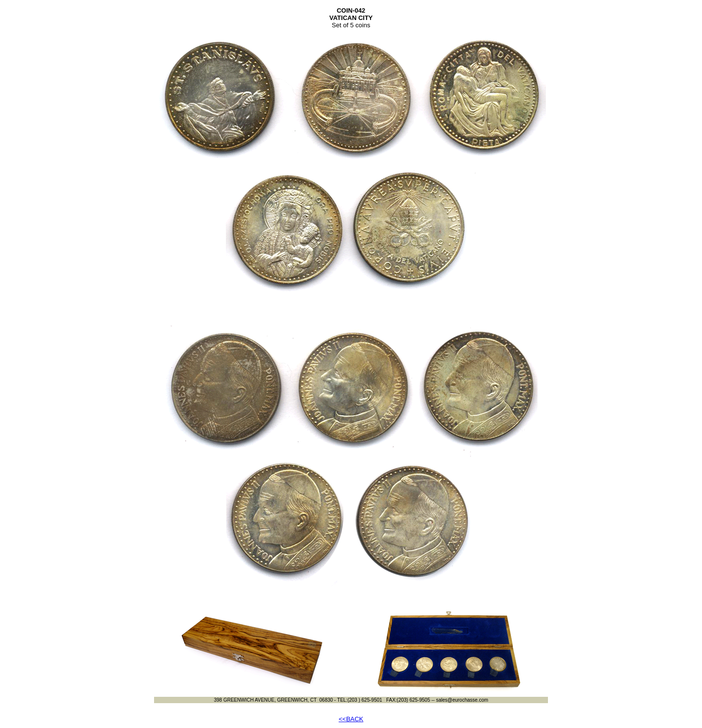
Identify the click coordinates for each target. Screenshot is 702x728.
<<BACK (351, 719)
